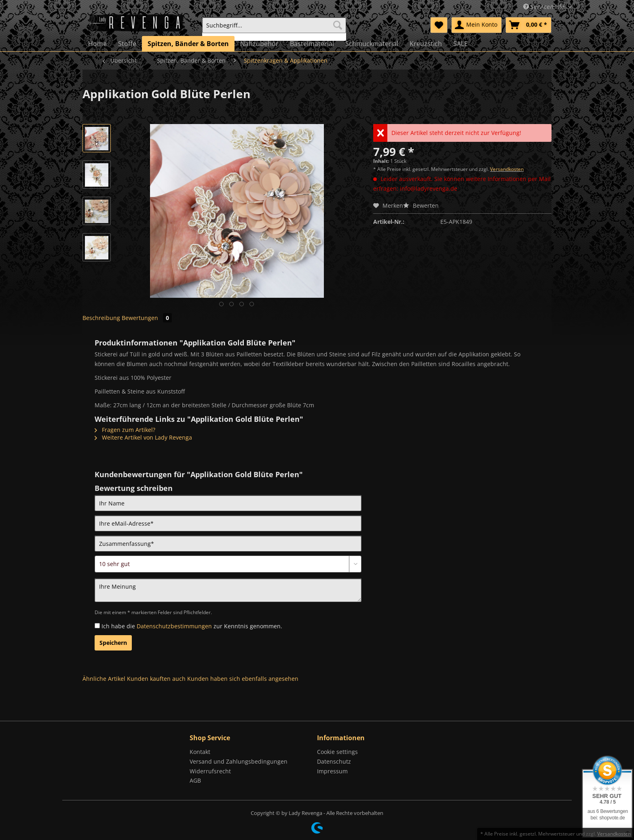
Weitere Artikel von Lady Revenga (143, 437)
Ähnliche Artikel (104, 679)
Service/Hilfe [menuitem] (545, 7)
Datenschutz (334, 761)
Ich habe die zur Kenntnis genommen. (192, 626)
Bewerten (421, 205)
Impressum (332, 771)
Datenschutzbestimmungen (174, 626)
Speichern (113, 643)
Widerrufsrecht (210, 771)
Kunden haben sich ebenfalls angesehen (243, 679)
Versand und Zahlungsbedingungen (239, 761)
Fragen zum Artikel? (125, 430)
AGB (195, 780)
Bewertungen (147, 318)
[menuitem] (274, 29)
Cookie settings (337, 752)
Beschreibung (101, 318)
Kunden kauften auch (156, 679)
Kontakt (200, 752)
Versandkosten (507, 169)
